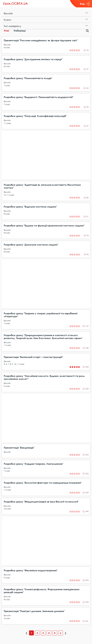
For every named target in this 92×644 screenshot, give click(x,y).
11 (5, 123)
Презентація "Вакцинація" (19, 448)
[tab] (46, 13)
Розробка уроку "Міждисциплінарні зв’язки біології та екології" (41, 502)
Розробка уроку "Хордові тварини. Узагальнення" (34, 464)
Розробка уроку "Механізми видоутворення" (31, 570)
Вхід (85, 4)
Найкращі (20, 31)
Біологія (7, 45)
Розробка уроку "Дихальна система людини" (31, 245)
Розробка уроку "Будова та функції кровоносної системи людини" (44, 225)
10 (5, 195)
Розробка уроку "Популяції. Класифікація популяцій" (35, 116)
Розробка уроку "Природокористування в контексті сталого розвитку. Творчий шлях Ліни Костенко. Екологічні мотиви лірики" (43, 337)
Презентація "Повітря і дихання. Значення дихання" (34, 611)
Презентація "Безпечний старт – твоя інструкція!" (33, 357)
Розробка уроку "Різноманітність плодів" (28, 78)
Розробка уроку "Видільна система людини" (30, 207)
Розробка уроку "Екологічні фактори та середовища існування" (43, 483)
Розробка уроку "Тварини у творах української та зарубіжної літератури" (41, 315)
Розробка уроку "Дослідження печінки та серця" (33, 59)
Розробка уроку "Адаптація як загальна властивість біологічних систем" (42, 186)
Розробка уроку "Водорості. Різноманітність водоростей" (39, 97)
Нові (6, 31)
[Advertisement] (46, 155)
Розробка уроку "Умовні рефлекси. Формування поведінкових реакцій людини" (42, 591)
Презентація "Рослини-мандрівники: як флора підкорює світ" (41, 40)
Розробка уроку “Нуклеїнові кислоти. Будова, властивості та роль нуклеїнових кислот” (44, 377)
